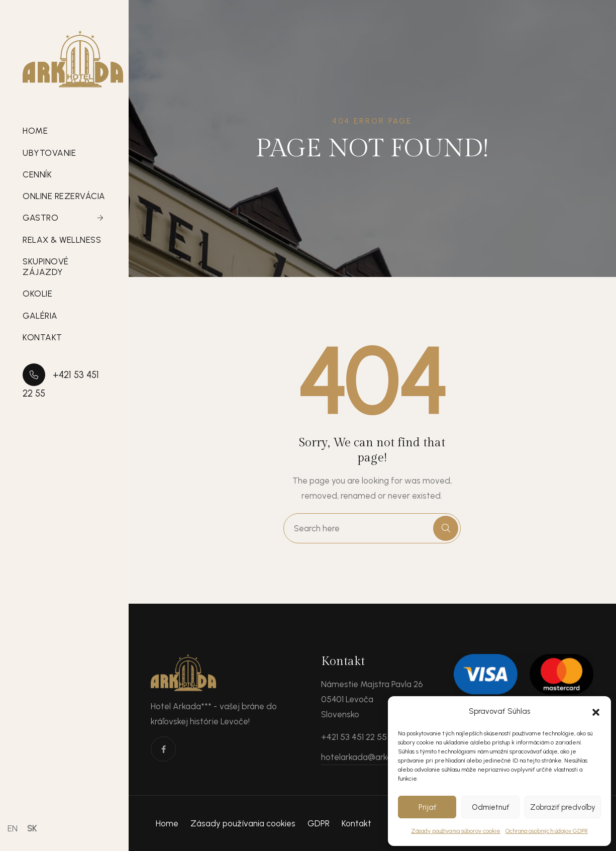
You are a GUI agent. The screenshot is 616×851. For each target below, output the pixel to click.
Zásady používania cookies (243, 823)
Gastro (40, 218)
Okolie (37, 294)
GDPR (319, 823)
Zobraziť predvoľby (563, 807)
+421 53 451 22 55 (61, 381)
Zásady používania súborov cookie (456, 831)
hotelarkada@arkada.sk (367, 757)
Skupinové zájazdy (46, 267)
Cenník (37, 174)
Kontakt (42, 337)
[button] (596, 711)
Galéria (40, 316)
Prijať (427, 807)
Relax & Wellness (62, 240)
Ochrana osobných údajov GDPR (547, 831)
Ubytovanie (49, 153)
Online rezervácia (64, 196)
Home (35, 131)
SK (32, 828)
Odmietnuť (490, 807)
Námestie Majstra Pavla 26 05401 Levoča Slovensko (372, 699)
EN (13, 828)
